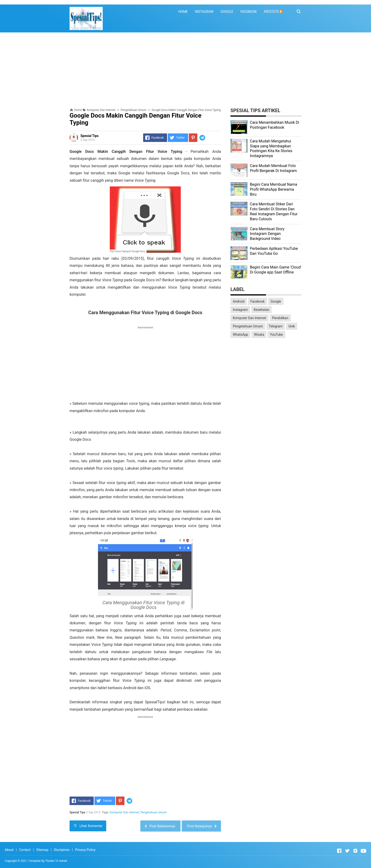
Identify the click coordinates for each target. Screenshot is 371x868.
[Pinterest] (193, 138)
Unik (292, 326)
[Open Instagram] (355, 851)
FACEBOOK (249, 12)
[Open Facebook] (339, 851)
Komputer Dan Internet (124, 812)
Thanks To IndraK (56, 861)
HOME (183, 12)
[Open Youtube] (363, 851)
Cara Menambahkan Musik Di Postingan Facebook (274, 125)
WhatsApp (240, 335)
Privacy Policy (85, 850)
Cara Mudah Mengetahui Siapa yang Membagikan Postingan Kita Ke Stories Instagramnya (271, 148)
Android (239, 301)
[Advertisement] (185, 70)
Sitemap (42, 850)
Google (276, 301)
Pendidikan (280, 318)
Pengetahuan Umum (154, 812)
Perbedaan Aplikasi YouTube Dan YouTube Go (274, 251)
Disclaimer (62, 850)
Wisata (259, 335)
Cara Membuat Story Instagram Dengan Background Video (267, 234)
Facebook (258, 301)
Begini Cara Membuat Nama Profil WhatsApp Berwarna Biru (274, 189)
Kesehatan (261, 310)
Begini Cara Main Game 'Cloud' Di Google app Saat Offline (276, 270)
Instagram (240, 310)
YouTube (276, 335)
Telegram (276, 326)
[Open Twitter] (347, 851)
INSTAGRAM (204, 12)
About (9, 850)
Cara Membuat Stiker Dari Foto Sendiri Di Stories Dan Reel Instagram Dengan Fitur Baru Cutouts (274, 211)
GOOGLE (227, 12)
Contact (25, 850)
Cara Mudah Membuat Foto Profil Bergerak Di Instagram (273, 168)
